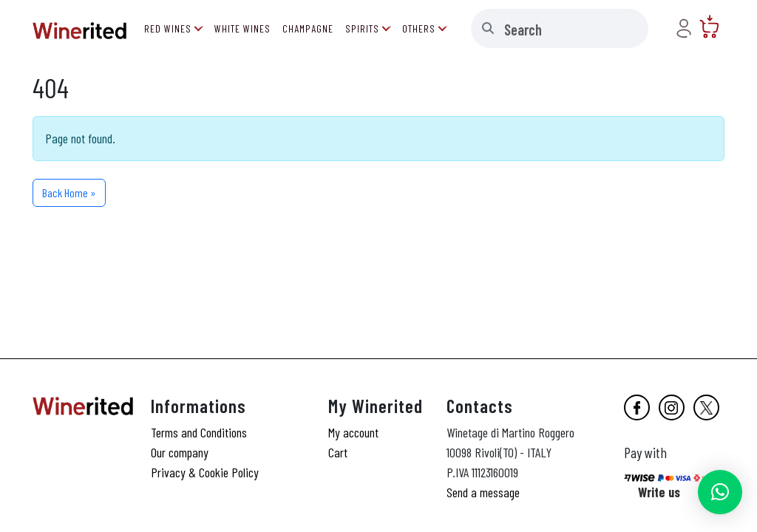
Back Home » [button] (69, 192)
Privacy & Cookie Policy (205, 472)
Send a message (483, 492)
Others (419, 28)
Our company (180, 452)
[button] (720, 492)
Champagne (308, 28)
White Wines (242, 28)
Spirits (362, 28)
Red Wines (168, 28)
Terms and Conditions (199, 432)
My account (353, 432)
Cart (338, 452)
